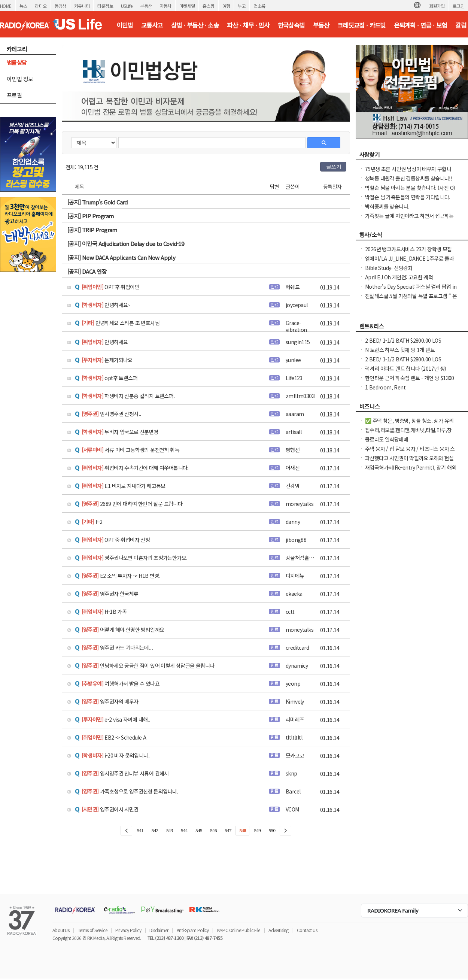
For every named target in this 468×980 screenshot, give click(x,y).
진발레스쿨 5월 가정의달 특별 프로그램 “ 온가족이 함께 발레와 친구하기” (411, 300)
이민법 (124, 25)
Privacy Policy (128, 930)
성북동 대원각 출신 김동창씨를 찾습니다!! (409, 178)
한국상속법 (291, 25)
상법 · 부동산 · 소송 (195, 25)
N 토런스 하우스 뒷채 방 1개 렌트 (400, 350)
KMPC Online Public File (239, 930)
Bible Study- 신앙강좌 (389, 268)
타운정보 (105, 6)
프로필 (14, 95)
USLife (127, 6)
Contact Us (307, 930)
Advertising (278, 930)
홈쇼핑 (208, 6)
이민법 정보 (20, 79)
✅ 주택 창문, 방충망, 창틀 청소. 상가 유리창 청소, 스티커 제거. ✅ (409, 424)
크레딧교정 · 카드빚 (361, 25)
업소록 (259, 6)
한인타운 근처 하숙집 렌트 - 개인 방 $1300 (410, 378)
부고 (242, 6)
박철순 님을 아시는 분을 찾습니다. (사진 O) (410, 188)
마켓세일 (187, 6)
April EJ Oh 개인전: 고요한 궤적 (399, 277)
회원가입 (437, 6)
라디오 (41, 6)
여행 (226, 6)
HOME (6, 6)
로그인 (458, 6)
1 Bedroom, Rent (385, 387)
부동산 (146, 6)
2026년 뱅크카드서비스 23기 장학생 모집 (408, 249)
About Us (61, 930)
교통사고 (152, 25)
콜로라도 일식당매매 (387, 439)
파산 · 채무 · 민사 (248, 25)
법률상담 (17, 62)
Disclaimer (159, 930)
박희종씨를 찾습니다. (387, 206)
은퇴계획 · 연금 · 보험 (420, 25)
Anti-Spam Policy (193, 930)
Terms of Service (92, 930)
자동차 (166, 6)
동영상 (60, 6)
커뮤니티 (82, 6)
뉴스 (23, 6)
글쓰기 (334, 167)
